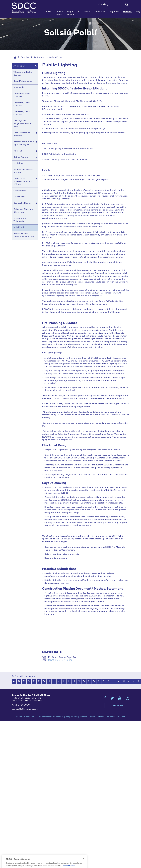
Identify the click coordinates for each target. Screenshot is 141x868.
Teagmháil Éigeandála (76, 717)
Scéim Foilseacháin (25, 717)
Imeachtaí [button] (100, 12)
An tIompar (39, 57)
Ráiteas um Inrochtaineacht (112, 717)
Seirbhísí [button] (128, 12)
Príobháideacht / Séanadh (50, 717)
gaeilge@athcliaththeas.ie (25, 709)
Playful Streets (71, 13)
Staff (93, 717)
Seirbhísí (25, 57)
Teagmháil (114, 12)
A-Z (79, 13)
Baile (49, 12)
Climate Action (59, 13)
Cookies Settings (117, 705)
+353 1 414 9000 (21, 705)
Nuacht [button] (88, 12)
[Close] (83, 865)
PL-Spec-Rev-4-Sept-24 (62, 657)
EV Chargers (94, 176)
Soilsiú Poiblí (56, 57)
